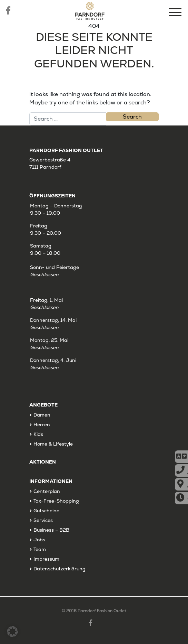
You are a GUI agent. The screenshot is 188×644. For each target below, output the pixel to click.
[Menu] (176, 13)
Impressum (46, 559)
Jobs (39, 540)
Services (43, 520)
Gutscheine (46, 511)
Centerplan (47, 491)
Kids (38, 434)
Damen (42, 415)
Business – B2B (51, 530)
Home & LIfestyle (53, 444)
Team (40, 549)
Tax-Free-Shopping (56, 501)
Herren (42, 424)
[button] (12, 632)
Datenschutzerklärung (60, 569)
